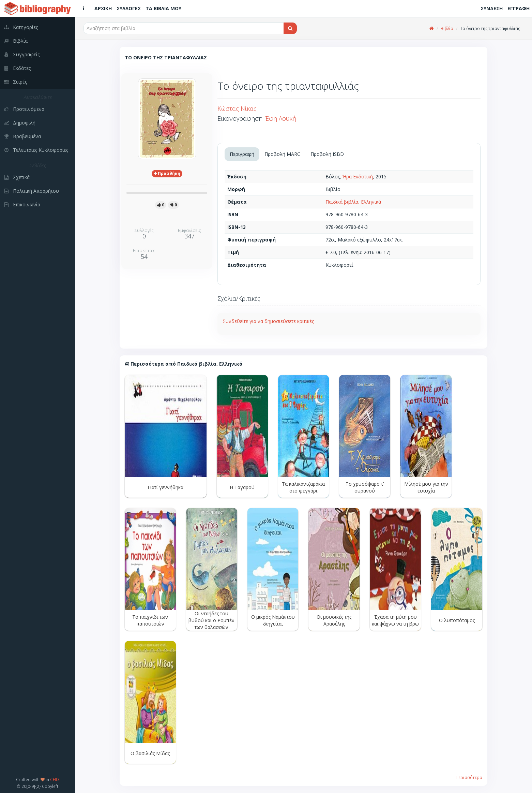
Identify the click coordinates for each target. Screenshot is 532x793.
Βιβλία (447, 28)
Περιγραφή (242, 154)
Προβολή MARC (282, 154)
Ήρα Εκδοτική (358, 177)
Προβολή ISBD (327, 154)
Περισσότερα (469, 777)
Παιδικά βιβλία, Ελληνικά (353, 202)
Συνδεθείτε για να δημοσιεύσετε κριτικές (268, 321)
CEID (55, 779)
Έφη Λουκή (281, 118)
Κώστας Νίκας (237, 108)
